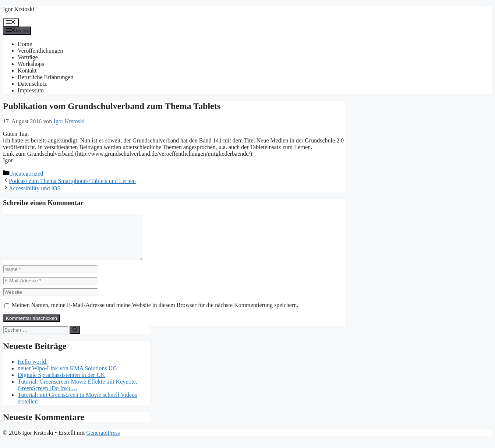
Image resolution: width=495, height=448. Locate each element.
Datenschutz (32, 84)
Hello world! (33, 371)
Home (25, 44)
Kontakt (27, 70)
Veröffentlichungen (40, 51)
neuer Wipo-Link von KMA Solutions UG (67, 377)
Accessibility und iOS (35, 188)
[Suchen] (75, 339)
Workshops (31, 64)
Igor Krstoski (19, 9)
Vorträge (28, 57)
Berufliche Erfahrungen (45, 77)
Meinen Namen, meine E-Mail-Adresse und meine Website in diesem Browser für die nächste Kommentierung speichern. (155, 314)
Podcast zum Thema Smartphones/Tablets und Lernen (72, 181)
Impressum (31, 90)
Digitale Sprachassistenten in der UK (61, 384)
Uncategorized (26, 174)
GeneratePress (103, 442)
